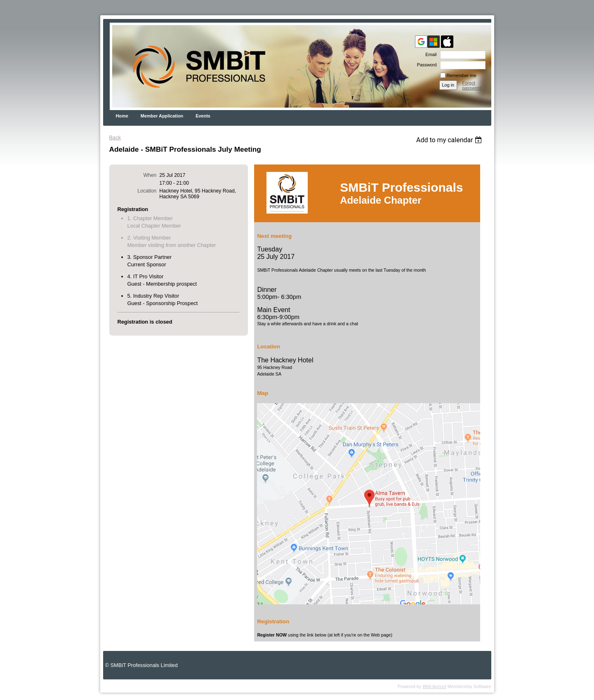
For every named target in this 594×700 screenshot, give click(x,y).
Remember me (462, 75)
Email (429, 54)
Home (122, 116)
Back (115, 137)
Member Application (162, 116)
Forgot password (472, 85)
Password (425, 65)
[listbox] (450, 140)
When (150, 175)
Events (203, 116)
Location (147, 191)
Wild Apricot (434, 686)
